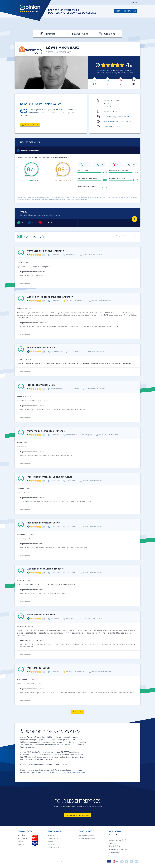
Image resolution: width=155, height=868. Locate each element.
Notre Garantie (22, 838)
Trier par (124, 236)
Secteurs (51, 844)
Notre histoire (22, 835)
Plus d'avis (77, 712)
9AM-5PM (122, 127)
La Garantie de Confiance (87, 838)
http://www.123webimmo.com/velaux (117, 122)
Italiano (134, 3)
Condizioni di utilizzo (31, 861)
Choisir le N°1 (52, 835)
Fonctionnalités (53, 838)
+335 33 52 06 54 (115, 843)
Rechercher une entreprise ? (87, 835)
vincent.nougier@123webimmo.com (117, 117)
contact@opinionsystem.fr (118, 840)
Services (51, 841)
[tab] (112, 835)
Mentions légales (19, 861)
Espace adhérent (54, 847)
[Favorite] (135, 219)
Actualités (21, 844)
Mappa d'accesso (115, 852)
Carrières (21, 841)
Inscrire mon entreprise (126, 11)
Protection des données (44, 861)
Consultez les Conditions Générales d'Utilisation (66, 772)
